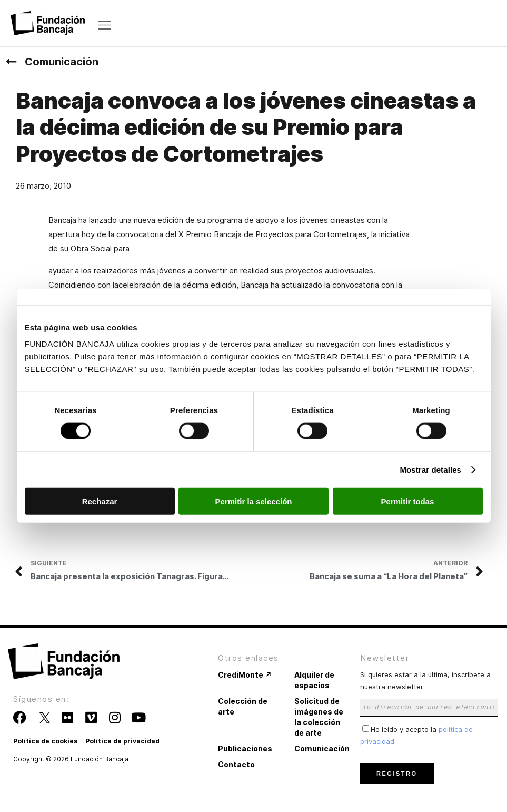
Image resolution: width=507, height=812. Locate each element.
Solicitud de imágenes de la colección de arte (319, 717)
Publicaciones (245, 749)
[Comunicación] (11, 62)
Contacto (236, 764)
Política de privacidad (122, 741)
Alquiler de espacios (314, 680)
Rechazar (100, 501)
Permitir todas (408, 501)
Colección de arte (243, 706)
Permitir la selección (254, 501)
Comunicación (62, 62)
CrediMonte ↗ (245, 675)
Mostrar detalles (430, 469)
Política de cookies (45, 741)
